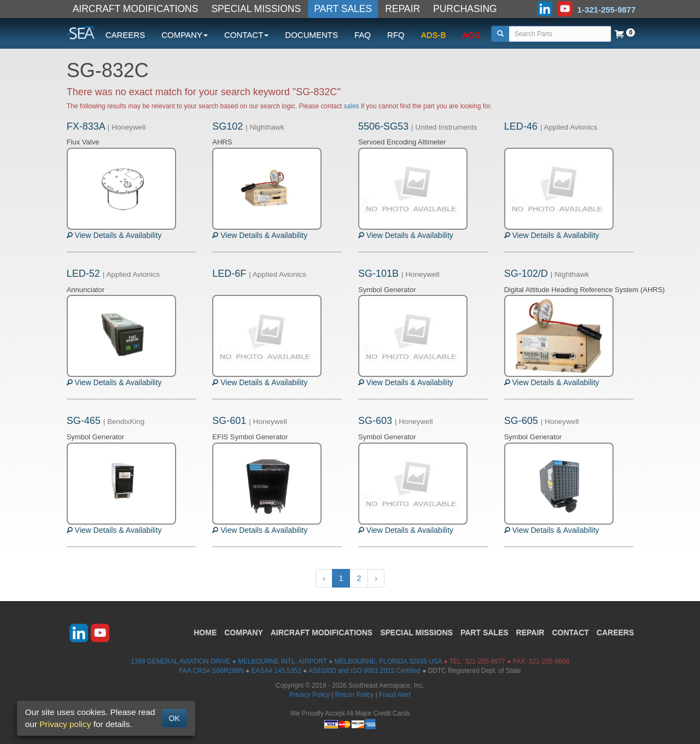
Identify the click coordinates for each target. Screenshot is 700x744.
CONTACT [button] (246, 35)
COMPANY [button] (185, 35)
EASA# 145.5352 (276, 671)
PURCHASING (465, 9)
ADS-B (434, 35)
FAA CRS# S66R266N (211, 671)
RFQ (396, 35)
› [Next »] (376, 578)
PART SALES (343, 9)
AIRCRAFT (322, 632)
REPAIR (402, 9)
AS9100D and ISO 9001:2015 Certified (364, 671)
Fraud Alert (395, 695)
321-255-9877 (485, 661)
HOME (205, 632)
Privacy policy (65, 724)
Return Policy (355, 695)
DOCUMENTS (311, 35)
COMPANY (244, 632)
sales (352, 106)
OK (174, 718)
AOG (472, 35)
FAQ (363, 35)
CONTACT (570, 632)
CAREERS (126, 35)
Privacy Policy (310, 695)
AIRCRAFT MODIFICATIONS (136, 9)
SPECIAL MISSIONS (256, 9)
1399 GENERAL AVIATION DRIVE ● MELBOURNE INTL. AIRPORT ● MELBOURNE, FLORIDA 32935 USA (286, 661)
